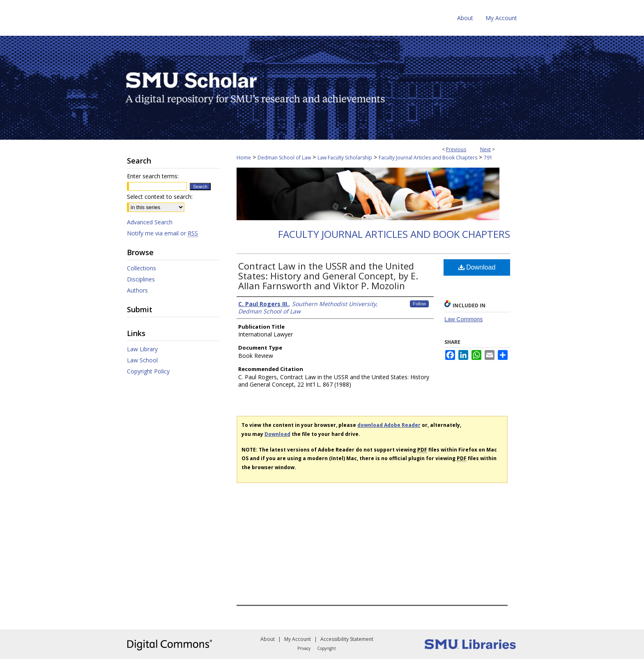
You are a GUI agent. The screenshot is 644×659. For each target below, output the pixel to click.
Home (244, 158)
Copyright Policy (148, 371)
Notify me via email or (162, 233)
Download (477, 267)
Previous (456, 149)
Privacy (304, 648)
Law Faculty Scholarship (345, 158)
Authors (137, 290)
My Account (298, 639)
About (268, 639)
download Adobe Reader (389, 425)
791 (488, 158)
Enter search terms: (153, 176)
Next (485, 149)
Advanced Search (150, 222)
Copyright (327, 648)
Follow (419, 304)
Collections (141, 268)
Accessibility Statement (347, 639)
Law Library (142, 349)
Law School (142, 360)
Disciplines (141, 279)
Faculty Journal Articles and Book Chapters (428, 158)
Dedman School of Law (284, 158)
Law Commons (463, 319)
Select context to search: (160, 197)
